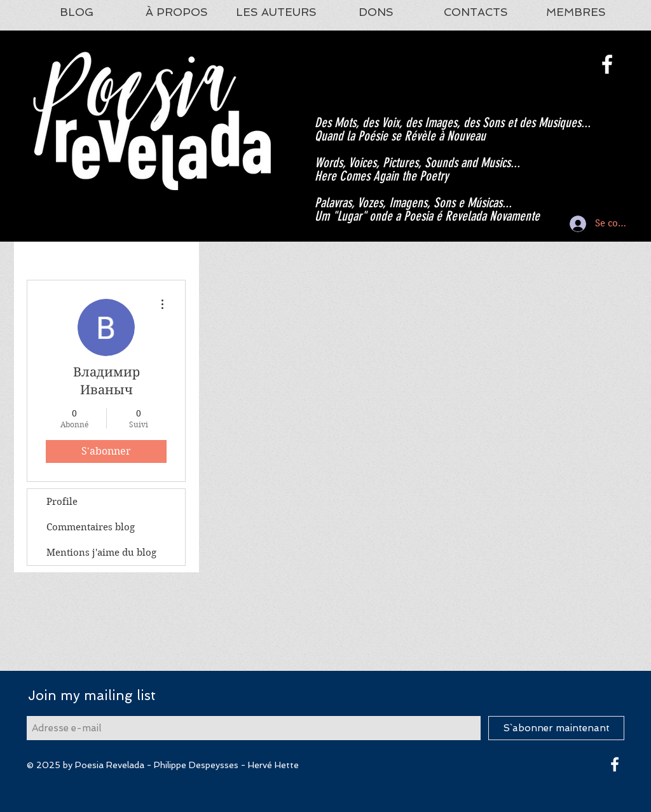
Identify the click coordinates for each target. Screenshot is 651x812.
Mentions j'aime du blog (101, 553)
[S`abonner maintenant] (556, 728)
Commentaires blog (91, 527)
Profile (62, 502)
